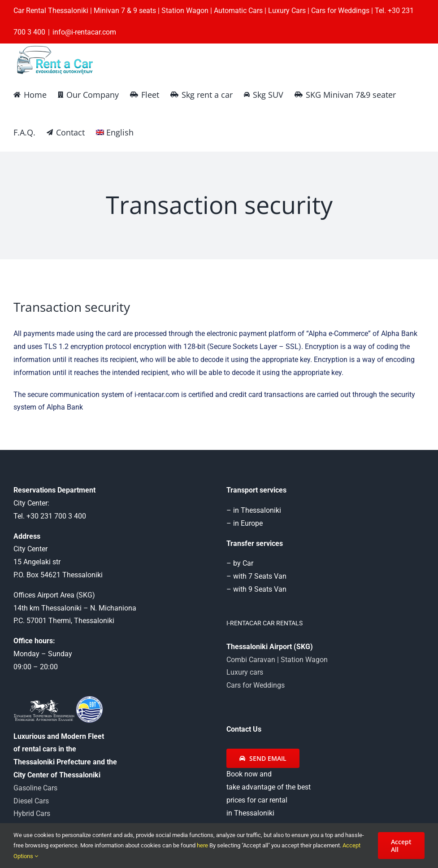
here (203, 845)
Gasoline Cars (35, 788)
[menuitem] (115, 132)
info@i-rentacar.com (84, 32)
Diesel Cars (31, 801)
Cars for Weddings (256, 685)
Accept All (401, 846)
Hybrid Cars (32, 813)
